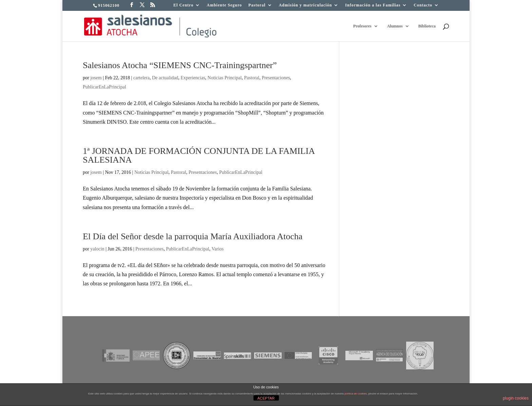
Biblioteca (427, 26)
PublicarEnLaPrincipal (104, 87)
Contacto (423, 5)
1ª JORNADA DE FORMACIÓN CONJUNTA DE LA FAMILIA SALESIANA (199, 155)
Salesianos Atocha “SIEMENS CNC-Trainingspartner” (180, 65)
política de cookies (356, 394)
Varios (217, 249)
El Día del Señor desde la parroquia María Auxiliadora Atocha (193, 236)
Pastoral (257, 5)
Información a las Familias (373, 5)
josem (96, 78)
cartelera (141, 78)
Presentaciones (276, 78)
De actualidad (165, 78)
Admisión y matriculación (306, 5)
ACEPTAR (266, 398)
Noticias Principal (225, 78)
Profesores (362, 26)
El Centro (183, 5)
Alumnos (395, 26)
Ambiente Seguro (224, 5)
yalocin (97, 249)
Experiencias (193, 78)
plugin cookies (516, 398)
